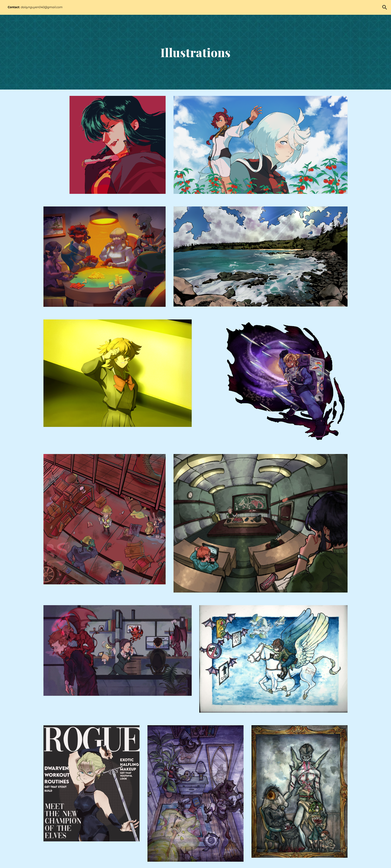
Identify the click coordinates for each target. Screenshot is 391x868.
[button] (385, 7)
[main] (196, 52)
